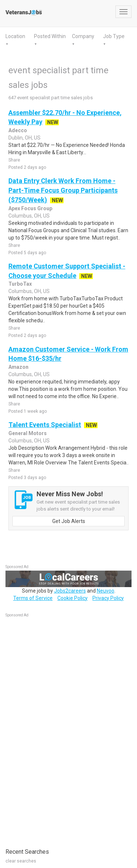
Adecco (18, 130)
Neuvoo (106, 591)
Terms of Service (33, 598)
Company (83, 36)
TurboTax (20, 284)
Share (14, 160)
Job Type (114, 36)
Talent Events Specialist (45, 425)
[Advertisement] (60, 729)
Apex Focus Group (30, 208)
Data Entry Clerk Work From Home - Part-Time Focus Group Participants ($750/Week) (63, 190)
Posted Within (50, 36)
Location (15, 36)
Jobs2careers (70, 591)
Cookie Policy (73, 598)
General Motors (28, 433)
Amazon (18, 367)
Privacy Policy (108, 598)
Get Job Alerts (69, 521)
